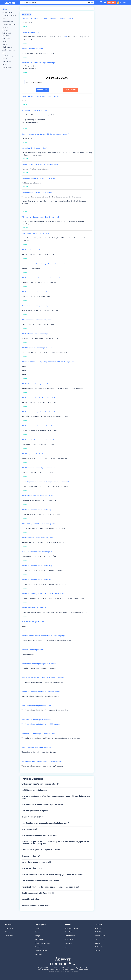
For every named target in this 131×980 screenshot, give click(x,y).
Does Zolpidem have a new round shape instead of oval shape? (45, 823)
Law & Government (8, 50)
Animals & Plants (7, 13)
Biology (37, 936)
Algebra (37, 928)
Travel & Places (7, 68)
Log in (126, 2)
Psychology (38, 947)
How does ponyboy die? (31, 856)
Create (111, 2)
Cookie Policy (99, 947)
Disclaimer (98, 943)
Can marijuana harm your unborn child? (37, 862)
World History (39, 939)
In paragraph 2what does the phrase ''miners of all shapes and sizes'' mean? (50, 887)
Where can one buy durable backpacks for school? (41, 850)
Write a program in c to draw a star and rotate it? (40, 784)
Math (4, 53)
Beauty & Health (7, 21)
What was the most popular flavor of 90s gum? (39, 835)
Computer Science (41, 951)
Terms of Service (100, 936)
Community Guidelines (72, 928)
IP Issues (98, 951)
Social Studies (6, 62)
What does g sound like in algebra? (35, 811)
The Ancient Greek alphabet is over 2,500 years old (41, 724)
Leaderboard (9, 928)
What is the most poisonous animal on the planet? (40, 881)
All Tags (7, 932)
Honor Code (69, 932)
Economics (38, 954)
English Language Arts (42, 943)
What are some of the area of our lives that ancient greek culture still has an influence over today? (56, 797)
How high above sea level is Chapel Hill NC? (38, 893)
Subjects (4, 9)
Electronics (5, 30)
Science (4, 59)
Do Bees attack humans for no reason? (36, 905)
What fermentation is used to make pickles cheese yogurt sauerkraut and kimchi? (52, 875)
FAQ (66, 947)
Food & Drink (6, 38)
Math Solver (69, 943)
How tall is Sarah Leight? (31, 899)
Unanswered (9, 936)
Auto (4, 18)
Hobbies (5, 44)
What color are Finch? (30, 829)
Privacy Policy (99, 939)
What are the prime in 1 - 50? (32, 868)
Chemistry (38, 932)
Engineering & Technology (6, 34)
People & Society (7, 56)
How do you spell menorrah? (32, 817)
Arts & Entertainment (9, 16)
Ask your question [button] (70, 90)
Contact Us (98, 932)
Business (5, 27)
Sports (4, 65)
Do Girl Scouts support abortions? (35, 790)
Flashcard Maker (70, 936)
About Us (98, 928)
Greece (64, 37)
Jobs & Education (7, 47)
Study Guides (69, 939)
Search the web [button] (42, 90)
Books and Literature (9, 24)
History (4, 41)
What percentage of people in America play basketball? (43, 805)
